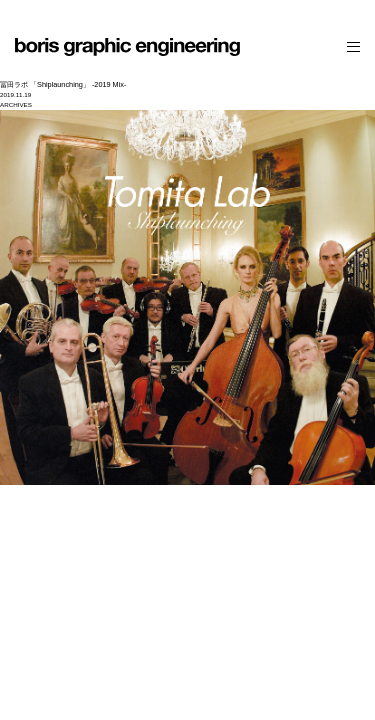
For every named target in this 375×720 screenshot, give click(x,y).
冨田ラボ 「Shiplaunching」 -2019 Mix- (63, 84)
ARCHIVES (16, 104)
